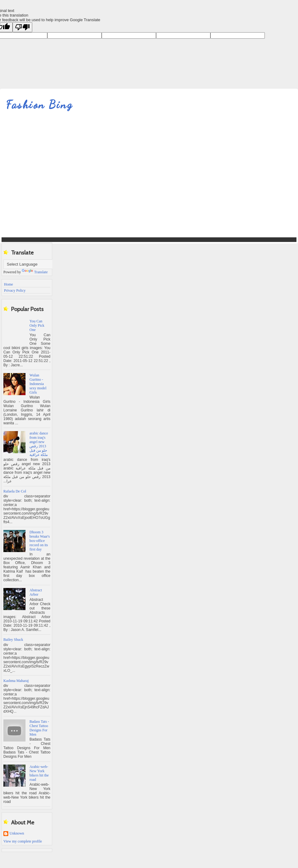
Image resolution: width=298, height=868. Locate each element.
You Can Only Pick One (37, 325)
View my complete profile (23, 841)
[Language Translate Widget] (34, 264)
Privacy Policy (15, 290)
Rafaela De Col (15, 491)
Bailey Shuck (13, 640)
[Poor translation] (22, 27)
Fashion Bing (39, 105)
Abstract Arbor (36, 592)
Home (8, 284)
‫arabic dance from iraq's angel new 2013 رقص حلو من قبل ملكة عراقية (39, 444)
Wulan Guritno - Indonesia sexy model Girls (38, 384)
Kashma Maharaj (16, 681)
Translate (35, 272)
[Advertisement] (58, 179)
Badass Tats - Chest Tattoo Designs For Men (39, 728)
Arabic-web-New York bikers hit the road (39, 773)
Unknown (17, 833)
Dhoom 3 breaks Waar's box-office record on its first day (40, 541)
